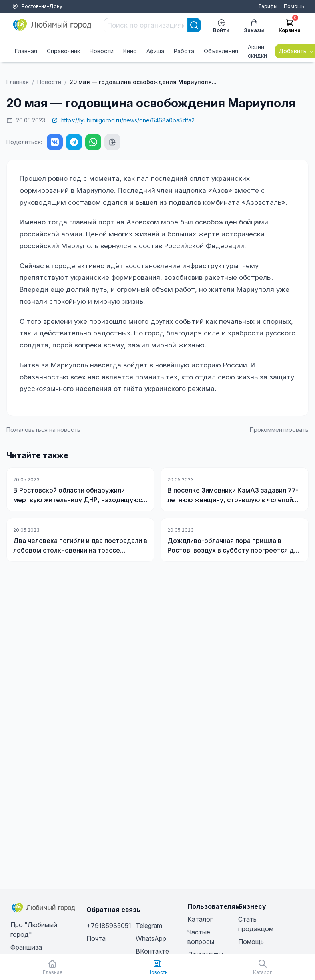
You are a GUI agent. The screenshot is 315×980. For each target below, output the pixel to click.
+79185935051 (109, 926)
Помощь (294, 6)
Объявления (221, 51)
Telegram (149, 926)
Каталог (200, 919)
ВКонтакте (152, 951)
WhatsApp (151, 938)
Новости (102, 51)
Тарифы (268, 6)
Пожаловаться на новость (43, 430)
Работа (184, 51)
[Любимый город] (52, 25)
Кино (130, 51)
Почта (96, 938)
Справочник (63, 51)
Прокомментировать (279, 430)
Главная (26, 51)
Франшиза (26, 947)
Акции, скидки (257, 51)
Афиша (155, 51)
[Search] (194, 25)
